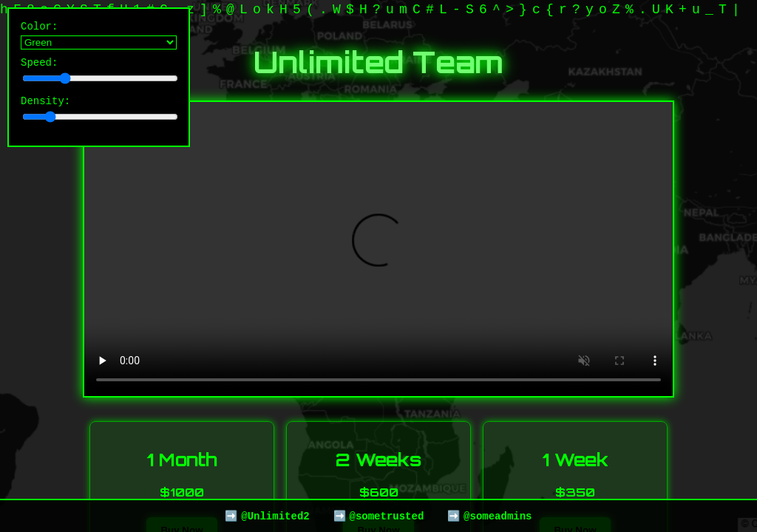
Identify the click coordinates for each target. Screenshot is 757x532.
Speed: (99, 74)
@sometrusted (386, 515)
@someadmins (498, 515)
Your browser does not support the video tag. (378, 249)
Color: (99, 36)
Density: (99, 115)
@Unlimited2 (275, 515)
